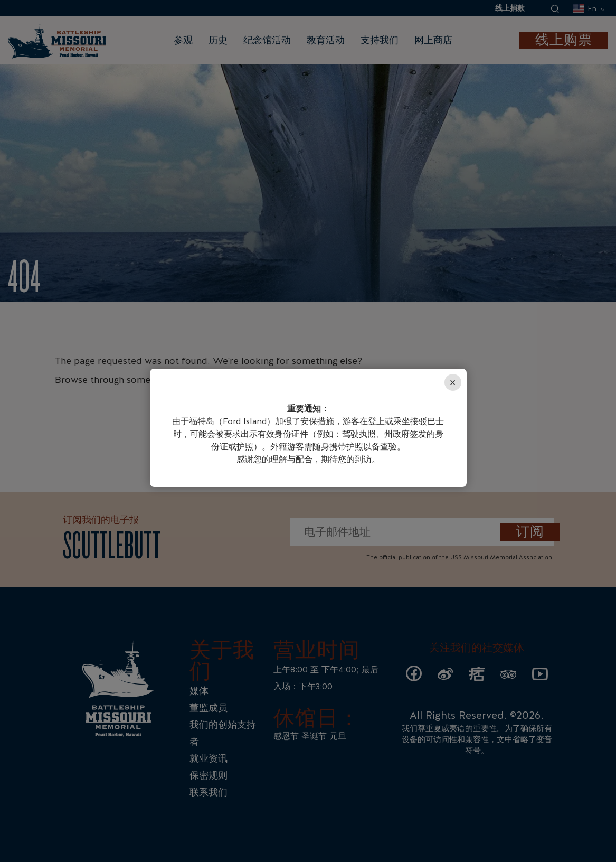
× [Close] (453, 382)
